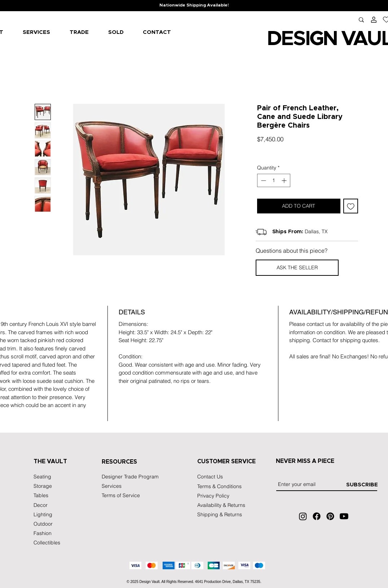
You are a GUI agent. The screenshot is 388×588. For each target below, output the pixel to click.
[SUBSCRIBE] (362, 485)
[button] (297, 268)
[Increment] (285, 180)
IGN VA (336, 39)
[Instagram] (303, 516)
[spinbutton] (274, 180)
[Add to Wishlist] (351, 206)
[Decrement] (263, 180)
